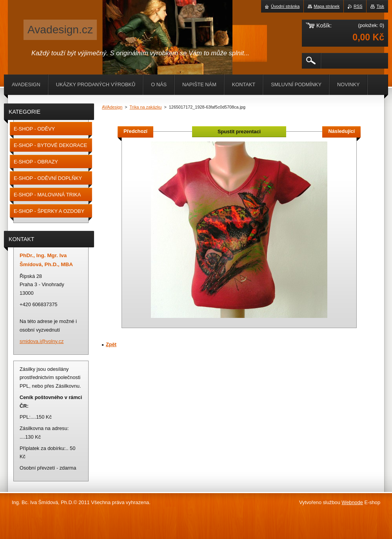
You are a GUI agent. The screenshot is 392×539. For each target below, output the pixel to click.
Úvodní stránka (285, 6)
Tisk (380, 6)
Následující (341, 131)
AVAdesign (112, 107)
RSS (358, 6)
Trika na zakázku (146, 107)
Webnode (352, 502)
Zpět (111, 344)
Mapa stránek (327, 6)
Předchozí (135, 131)
